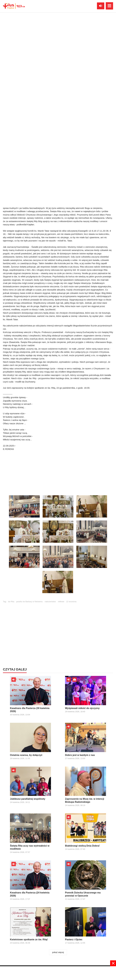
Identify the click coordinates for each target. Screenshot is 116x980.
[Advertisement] (58, 973)
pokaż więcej (58, 952)
